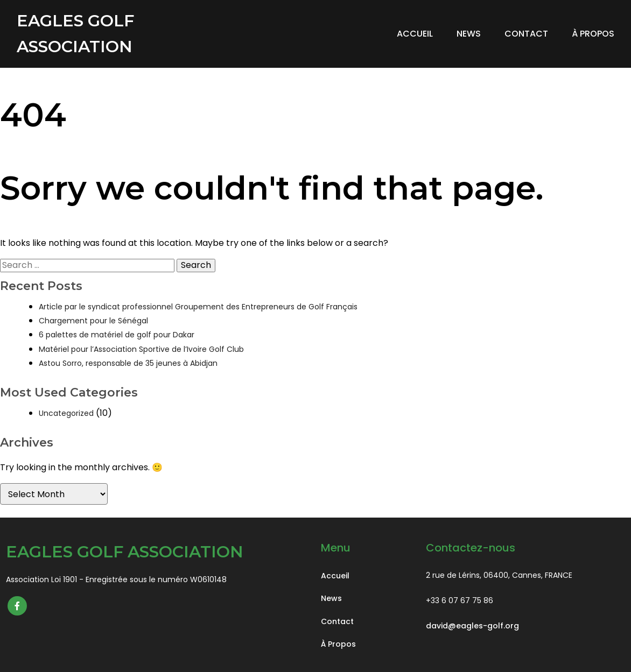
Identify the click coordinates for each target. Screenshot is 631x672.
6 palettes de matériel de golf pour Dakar (117, 335)
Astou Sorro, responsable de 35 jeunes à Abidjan (128, 363)
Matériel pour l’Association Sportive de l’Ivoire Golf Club (141, 349)
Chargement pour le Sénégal (93, 321)
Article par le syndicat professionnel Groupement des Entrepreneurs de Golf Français (198, 307)
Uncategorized (66, 413)
